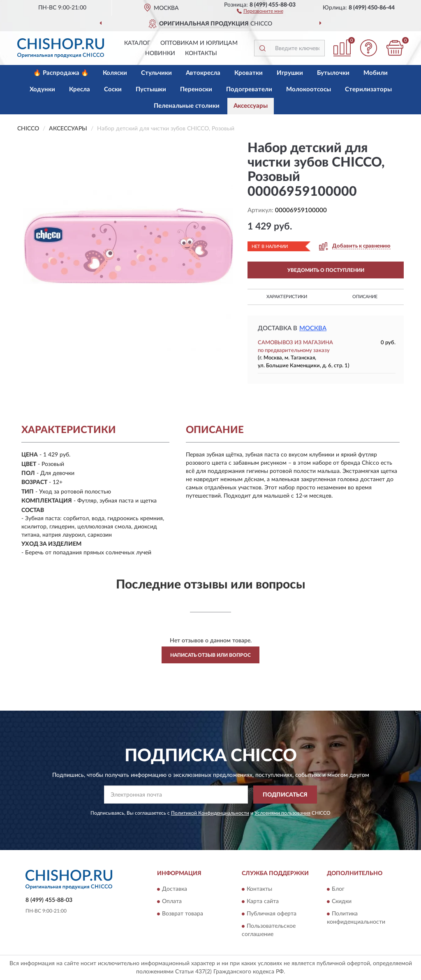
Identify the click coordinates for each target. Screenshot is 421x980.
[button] (260, 11)
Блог (338, 889)
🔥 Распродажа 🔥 (61, 73)
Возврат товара (183, 914)
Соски (113, 89)
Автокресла (203, 73)
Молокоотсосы (309, 89)
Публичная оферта (272, 914)
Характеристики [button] (287, 297)
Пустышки (151, 89)
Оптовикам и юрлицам (199, 43)
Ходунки (42, 89)
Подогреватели (249, 89)
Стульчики (156, 73)
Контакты (201, 53)
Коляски (115, 73)
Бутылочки (333, 73)
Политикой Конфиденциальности (210, 813)
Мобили (376, 73)
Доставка (175, 889)
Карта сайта (263, 901)
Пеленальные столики (187, 106)
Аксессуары (251, 106)
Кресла (80, 89)
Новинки (160, 53)
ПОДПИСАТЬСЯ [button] (285, 795)
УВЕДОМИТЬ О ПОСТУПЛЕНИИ (326, 270)
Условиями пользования (282, 813)
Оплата (172, 901)
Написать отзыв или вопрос (210, 655)
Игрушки (290, 73)
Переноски (196, 89)
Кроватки (249, 73)
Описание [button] (365, 297)
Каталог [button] (137, 43)
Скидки (342, 901)
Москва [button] (313, 328)
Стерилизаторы (368, 89)
